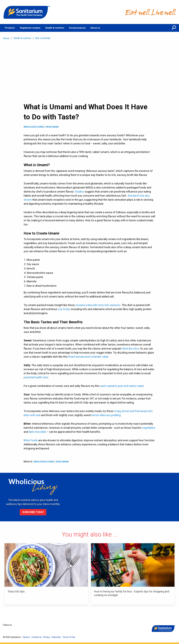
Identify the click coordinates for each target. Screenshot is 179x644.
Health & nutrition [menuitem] (55, 28)
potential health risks (36, 377)
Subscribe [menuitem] (56, 637)
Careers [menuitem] (26, 637)
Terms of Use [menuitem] (69, 637)
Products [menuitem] (10, 28)
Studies (79, 192)
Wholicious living (34, 127)
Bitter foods (31, 440)
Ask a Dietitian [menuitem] (43, 38)
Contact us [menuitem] (37, 637)
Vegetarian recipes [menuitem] (30, 28)
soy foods (64, 309)
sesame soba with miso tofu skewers (98, 305)
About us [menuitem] (95, 28)
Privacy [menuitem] (47, 637)
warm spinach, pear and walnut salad (122, 386)
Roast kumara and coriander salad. (89, 357)
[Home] (27, 12)
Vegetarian (52, 127)
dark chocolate (37, 432)
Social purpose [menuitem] (77, 28)
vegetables (149, 428)
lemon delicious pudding (106, 415)
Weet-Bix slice (130, 349)
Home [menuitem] (6, 38)
